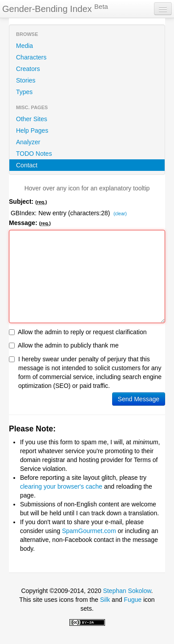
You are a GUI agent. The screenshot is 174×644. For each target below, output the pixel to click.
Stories (26, 80)
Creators (28, 69)
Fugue (133, 600)
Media (24, 46)
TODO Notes (34, 154)
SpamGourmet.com (89, 531)
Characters (31, 57)
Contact (27, 165)
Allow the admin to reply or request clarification (78, 332)
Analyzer (28, 142)
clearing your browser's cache (61, 486)
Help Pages (32, 130)
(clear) (120, 214)
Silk (105, 600)
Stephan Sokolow (127, 591)
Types (24, 92)
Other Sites (32, 119)
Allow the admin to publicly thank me (64, 345)
